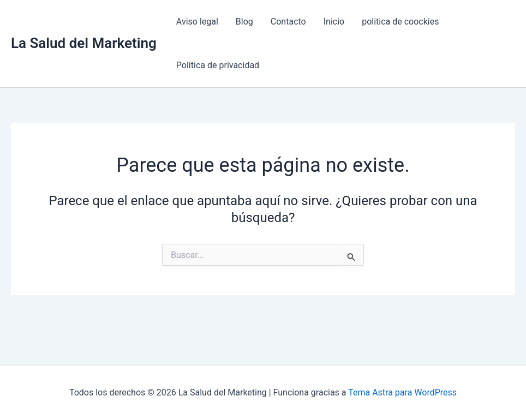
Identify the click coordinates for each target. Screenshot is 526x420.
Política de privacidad (218, 65)
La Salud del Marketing (84, 43)
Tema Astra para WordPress (402, 392)
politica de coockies (400, 22)
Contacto (288, 22)
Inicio (334, 22)
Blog (244, 22)
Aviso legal (197, 22)
